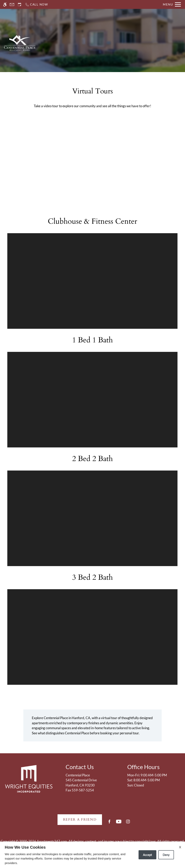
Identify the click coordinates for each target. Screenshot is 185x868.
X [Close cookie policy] (180, 847)
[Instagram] (128, 823)
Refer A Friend (80, 820)
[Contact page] (12, 4)
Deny (166, 855)
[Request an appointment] (20, 4)
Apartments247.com (52, 841)
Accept (147, 855)
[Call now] (36, 4)
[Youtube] (119, 823)
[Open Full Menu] (172, 4)
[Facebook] (109, 823)
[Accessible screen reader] (5, 4)
